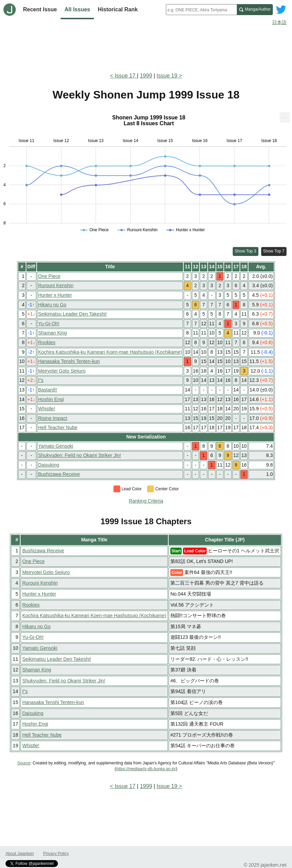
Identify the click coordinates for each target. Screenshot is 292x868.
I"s (41, 380)
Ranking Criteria (146, 501)
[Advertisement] (146, 47)
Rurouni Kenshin (56, 285)
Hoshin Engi (51, 399)
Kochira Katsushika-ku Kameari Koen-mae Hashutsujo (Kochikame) (110, 352)
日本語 (279, 22)
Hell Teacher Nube (58, 427)
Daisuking (48, 465)
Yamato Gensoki (56, 446)
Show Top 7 (274, 251)
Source (24, 763)
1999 (146, 76)
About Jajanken (20, 854)
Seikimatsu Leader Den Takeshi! (72, 314)
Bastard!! (48, 390)
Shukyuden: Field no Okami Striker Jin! (80, 455)
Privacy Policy (56, 854)
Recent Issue (40, 9)
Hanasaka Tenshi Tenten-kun (69, 361)
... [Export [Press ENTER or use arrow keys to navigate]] (285, 116)
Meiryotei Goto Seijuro (62, 371)
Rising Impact (53, 418)
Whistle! (47, 409)
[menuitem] (285, 117)
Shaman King (52, 333)
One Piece (49, 276)
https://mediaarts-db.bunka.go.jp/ (146, 769)
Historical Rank (118, 9)
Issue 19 (167, 76)
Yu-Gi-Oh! (49, 324)
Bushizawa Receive (59, 474)
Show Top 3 (246, 251)
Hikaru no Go (52, 305)
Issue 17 (126, 76)
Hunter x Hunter (55, 295)
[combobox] (201, 10)
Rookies (47, 342)
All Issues (77, 9)
